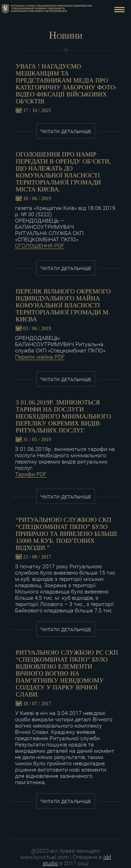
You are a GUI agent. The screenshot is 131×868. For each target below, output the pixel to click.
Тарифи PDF (31, 474)
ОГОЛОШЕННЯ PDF (40, 246)
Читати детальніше (66, 131)
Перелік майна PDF (40, 357)
